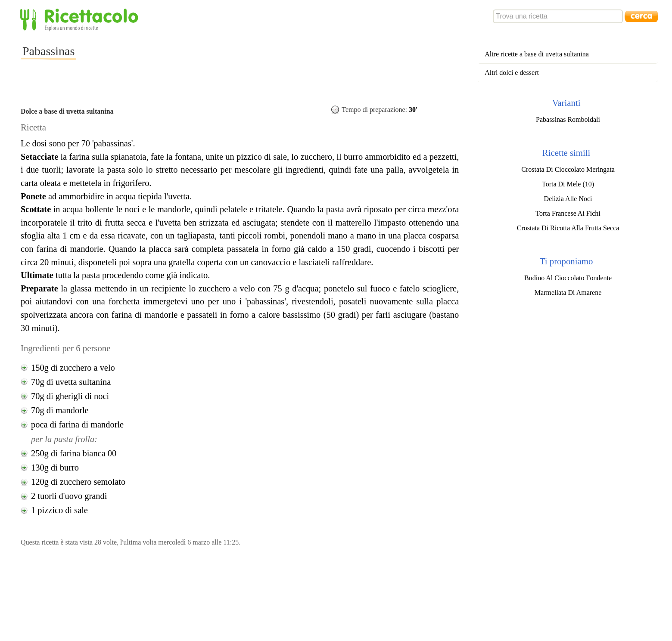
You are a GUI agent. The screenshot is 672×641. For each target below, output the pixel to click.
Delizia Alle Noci (568, 199)
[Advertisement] (233, 58)
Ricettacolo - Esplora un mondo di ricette (81, 19)
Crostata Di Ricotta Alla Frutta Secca (568, 228)
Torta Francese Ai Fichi (568, 213)
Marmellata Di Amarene (568, 293)
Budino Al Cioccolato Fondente (568, 278)
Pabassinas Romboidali (568, 119)
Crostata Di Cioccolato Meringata (568, 169)
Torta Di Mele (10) (568, 184)
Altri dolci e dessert (512, 73)
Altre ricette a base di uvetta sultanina (537, 54)
